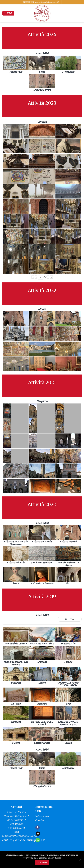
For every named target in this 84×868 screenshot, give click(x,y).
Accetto (42, 863)
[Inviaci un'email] (38, 834)
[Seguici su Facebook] (38, 828)
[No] (80, 860)
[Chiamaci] (38, 840)
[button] (8, 13)
